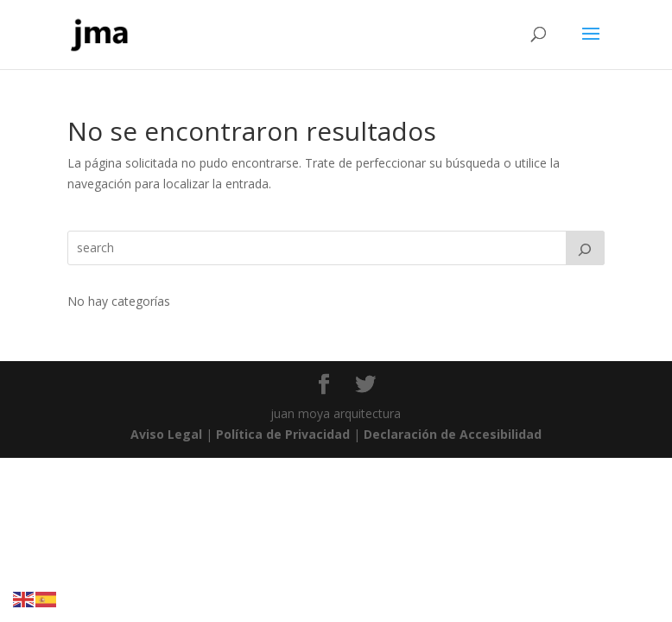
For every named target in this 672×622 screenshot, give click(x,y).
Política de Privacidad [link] (283, 434)
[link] (100, 33)
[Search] (586, 248)
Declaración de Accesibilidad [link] (453, 434)
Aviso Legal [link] (166, 434)
